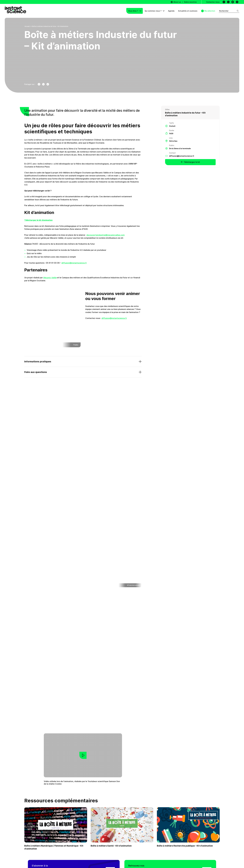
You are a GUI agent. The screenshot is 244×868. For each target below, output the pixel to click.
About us (176, 2)
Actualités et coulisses (188, 11)
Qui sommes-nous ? (153, 11)
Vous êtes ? (133, 11)
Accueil (27, 26)
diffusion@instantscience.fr (74, 263)
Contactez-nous (213, 2)
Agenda (171, 11)
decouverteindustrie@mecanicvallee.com (106, 235)
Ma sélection (210, 11)
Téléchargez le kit (190, 162)
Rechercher (229, 11)
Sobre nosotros (190, 2)
